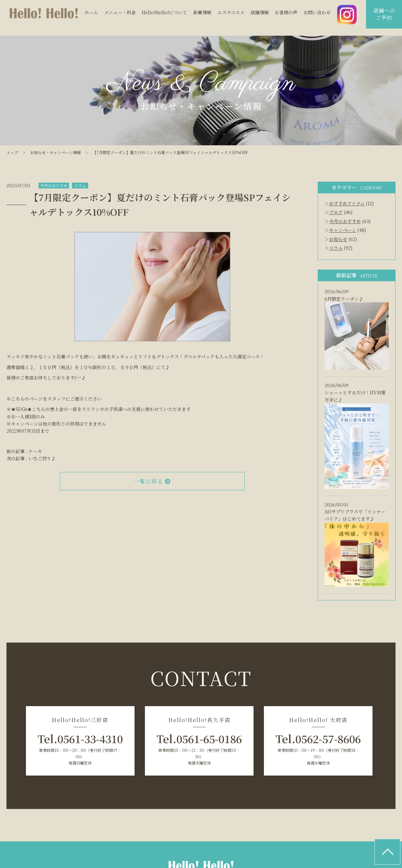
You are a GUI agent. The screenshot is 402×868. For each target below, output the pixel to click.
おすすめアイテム (347, 203)
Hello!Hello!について (164, 13)
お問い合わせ (317, 13)
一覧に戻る (152, 481)
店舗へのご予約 (384, 14)
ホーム (91, 13)
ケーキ (35, 451)
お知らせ (338, 239)
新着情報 (202, 13)
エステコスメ (231, 13)
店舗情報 (260, 13)
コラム (80, 185)
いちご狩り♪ (42, 458)
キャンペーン (343, 230)
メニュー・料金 (120, 13)
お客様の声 (286, 13)
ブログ (336, 212)
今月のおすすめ (54, 185)
